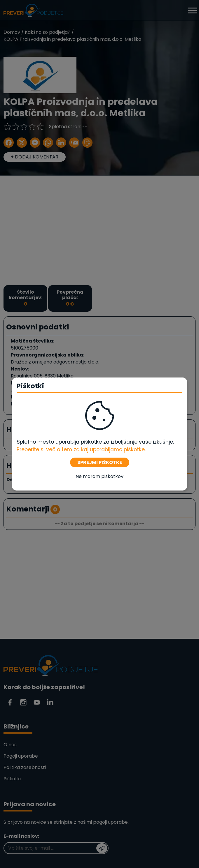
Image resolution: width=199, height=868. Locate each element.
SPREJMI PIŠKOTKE (100, 462)
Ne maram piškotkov (99, 476)
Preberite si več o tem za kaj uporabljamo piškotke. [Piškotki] (81, 449)
